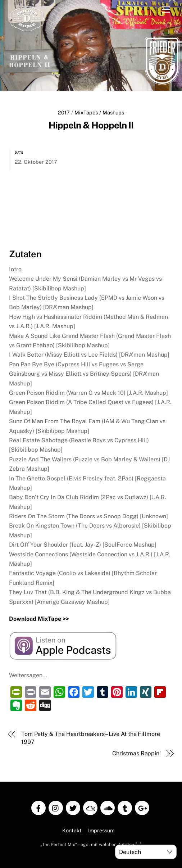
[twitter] (73, 807)
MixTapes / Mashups (99, 112)
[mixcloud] (90, 807)
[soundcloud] (108, 807)
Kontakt (72, 830)
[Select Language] (146, 852)
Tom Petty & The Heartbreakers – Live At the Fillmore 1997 (91, 737)
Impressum (101, 830)
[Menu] (166, 10)
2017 (64, 112)
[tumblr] (125, 807)
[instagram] (56, 807)
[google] (142, 807)
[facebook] (38, 807)
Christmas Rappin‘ (136, 753)
